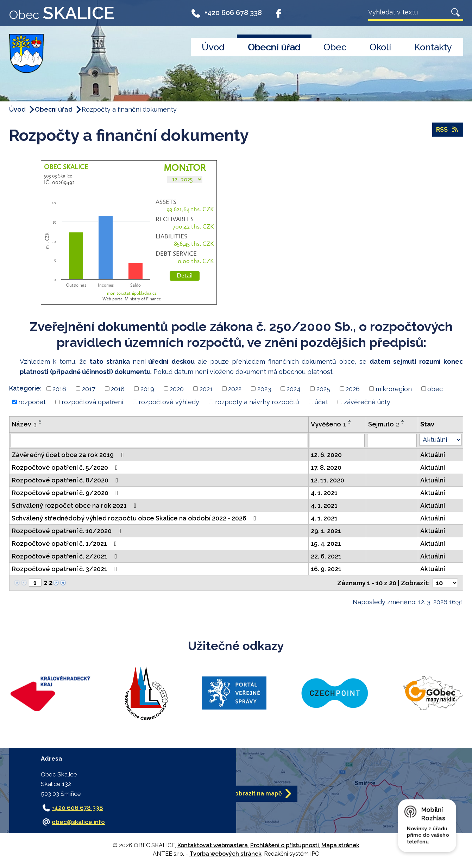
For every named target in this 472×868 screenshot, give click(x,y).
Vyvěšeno (328, 424)
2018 (118, 389)
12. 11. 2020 (328, 480)
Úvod (213, 47)
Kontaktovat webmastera (213, 845)
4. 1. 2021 (324, 493)
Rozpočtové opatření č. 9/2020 (66, 493)
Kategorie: (25, 388)
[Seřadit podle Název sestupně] (40, 424)
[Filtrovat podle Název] (159, 441)
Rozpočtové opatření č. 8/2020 (66, 480)
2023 (264, 389)
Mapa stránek (340, 845)
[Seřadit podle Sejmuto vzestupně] (403, 421)
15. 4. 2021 (326, 544)
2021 (206, 389)
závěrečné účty (367, 402)
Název (24, 424)
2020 (177, 389)
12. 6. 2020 (326, 455)
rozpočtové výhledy (169, 402)
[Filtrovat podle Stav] (440, 440)
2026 (353, 389)
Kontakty (433, 47)
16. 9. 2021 (326, 569)
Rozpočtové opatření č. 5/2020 (66, 467)
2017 (89, 389)
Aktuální (433, 455)
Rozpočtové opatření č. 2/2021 (66, 556)
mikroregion (394, 389)
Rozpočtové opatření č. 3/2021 (66, 569)
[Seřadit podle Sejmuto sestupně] (403, 424)
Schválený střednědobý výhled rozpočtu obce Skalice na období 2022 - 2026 (135, 518)
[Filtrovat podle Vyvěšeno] (337, 441)
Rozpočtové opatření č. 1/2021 (66, 544)
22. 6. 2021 (326, 556)
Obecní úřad (274, 47)
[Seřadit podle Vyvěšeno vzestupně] (350, 421)
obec (435, 389)
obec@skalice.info (78, 822)
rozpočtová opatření (92, 402)
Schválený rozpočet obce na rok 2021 (75, 505)
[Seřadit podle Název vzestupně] (40, 421)
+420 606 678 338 (226, 15)
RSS (448, 130)
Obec (335, 47)
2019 (147, 389)
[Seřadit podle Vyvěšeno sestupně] (350, 424)
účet (321, 402)
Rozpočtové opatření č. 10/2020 (68, 531)
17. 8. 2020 (326, 467)
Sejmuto (384, 424)
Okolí (380, 47)
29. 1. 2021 (326, 531)
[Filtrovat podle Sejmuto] (392, 441)
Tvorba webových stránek (225, 854)
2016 (59, 389)
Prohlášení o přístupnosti (285, 845)
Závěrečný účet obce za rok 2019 (69, 455)
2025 (323, 389)
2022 (235, 389)
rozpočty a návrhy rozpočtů (257, 402)
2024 (294, 389)
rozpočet (32, 402)
